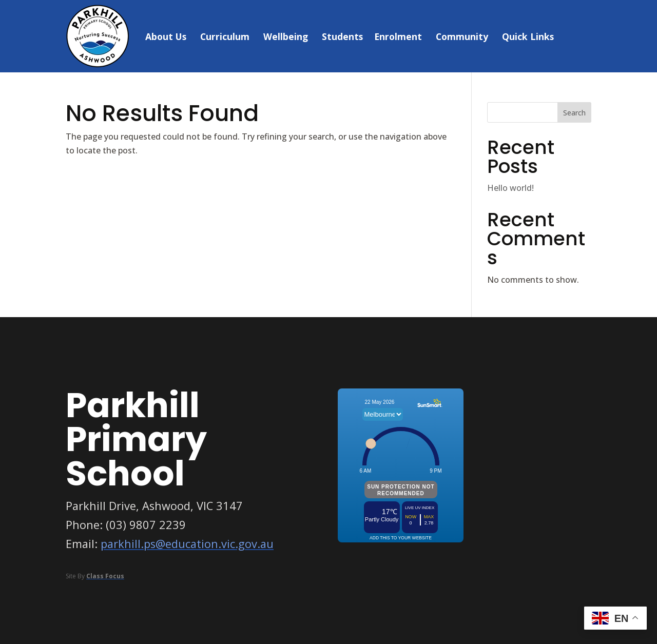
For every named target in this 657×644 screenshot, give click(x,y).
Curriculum (225, 36)
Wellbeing (286, 36)
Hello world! (510, 188)
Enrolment (398, 36)
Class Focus (105, 576)
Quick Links (528, 36)
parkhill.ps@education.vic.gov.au (187, 544)
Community (462, 36)
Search (574, 113)
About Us (166, 36)
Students (342, 36)
